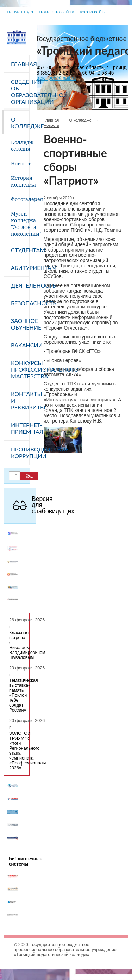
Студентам (20, 250)
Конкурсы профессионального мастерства (20, 369)
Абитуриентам (20, 268)
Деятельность (20, 285)
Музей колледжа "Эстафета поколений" (20, 224)
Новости (20, 163)
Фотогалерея (20, 199)
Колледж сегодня (20, 146)
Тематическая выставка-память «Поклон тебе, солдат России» (24, 695)
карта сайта (93, 12)
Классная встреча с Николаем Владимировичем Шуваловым (27, 645)
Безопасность (20, 303)
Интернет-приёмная (20, 428)
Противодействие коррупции (20, 453)
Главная (20, 64)
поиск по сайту (56, 12)
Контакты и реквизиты (20, 400)
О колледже (20, 123)
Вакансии (20, 345)
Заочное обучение (20, 324)
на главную (20, 12)
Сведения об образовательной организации (20, 91)
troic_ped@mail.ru (56, 78)
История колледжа (20, 181)
